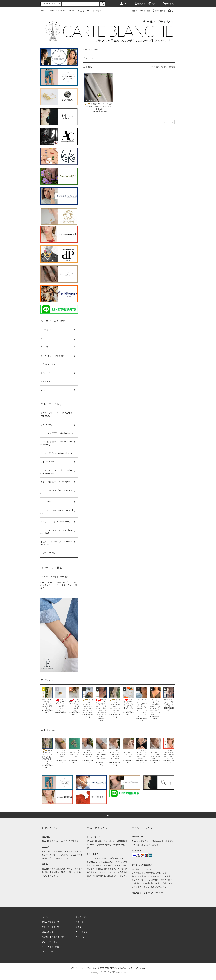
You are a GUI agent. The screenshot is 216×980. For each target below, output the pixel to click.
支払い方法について (51, 922)
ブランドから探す (76, 11)
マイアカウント (82, 917)
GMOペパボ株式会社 (119, 968)
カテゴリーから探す (57, 11)
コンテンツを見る (95, 11)
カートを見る (81, 932)
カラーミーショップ (79, 968)
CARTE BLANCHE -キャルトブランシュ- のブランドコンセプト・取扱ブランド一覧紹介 (59, 585)
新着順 (172, 67)
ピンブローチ (93, 49)
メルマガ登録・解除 (141, 11)
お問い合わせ (159, 11)
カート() (168, 4)
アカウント (126, 4)
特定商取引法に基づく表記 (53, 937)
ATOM (50, 952)
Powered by (108, 973)
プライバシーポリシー (52, 942)
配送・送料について (51, 927)
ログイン (153, 4)
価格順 (164, 67)
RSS (44, 952)
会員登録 (140, 4)
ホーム (44, 11)
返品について (48, 932)
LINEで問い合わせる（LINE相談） (55, 577)
